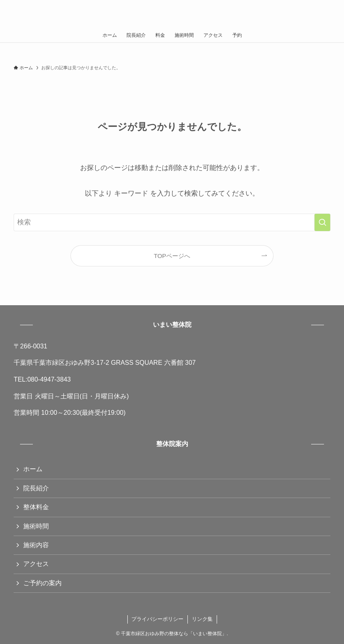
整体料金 (36, 507)
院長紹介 (36, 488)
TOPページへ (172, 256)
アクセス (36, 564)
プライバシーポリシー (157, 619)
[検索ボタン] (330, 14)
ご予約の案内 (42, 583)
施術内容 (36, 545)
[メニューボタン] (14, 14)
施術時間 (36, 526)
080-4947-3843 (49, 379)
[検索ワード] (172, 222)
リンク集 (202, 619)
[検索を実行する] (322, 222)
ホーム (33, 469)
